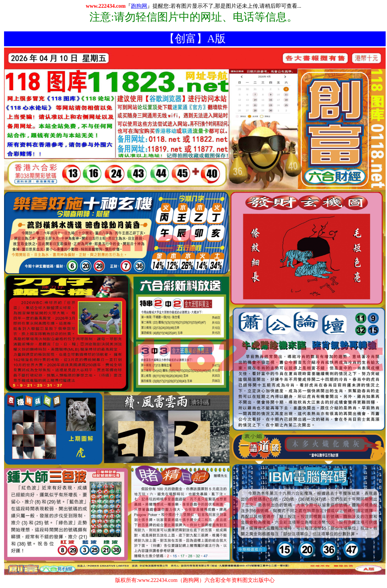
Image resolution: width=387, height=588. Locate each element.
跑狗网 (139, 6)
